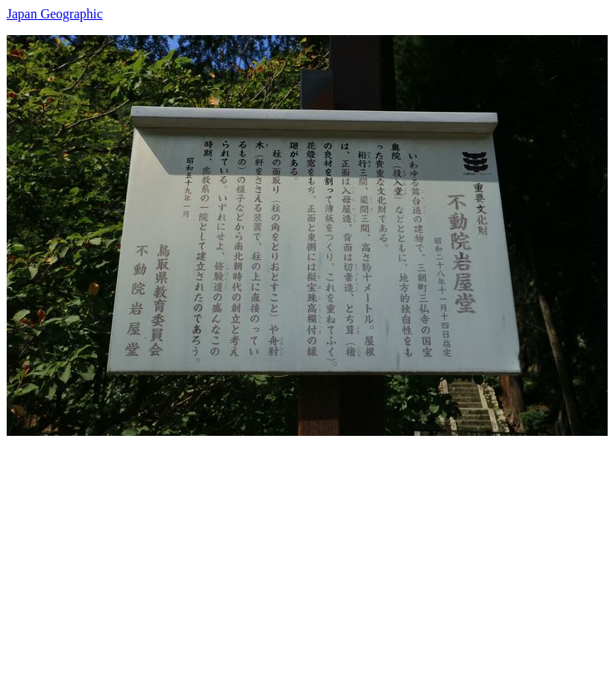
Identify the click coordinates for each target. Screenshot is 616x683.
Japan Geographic (55, 14)
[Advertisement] (308, 553)
